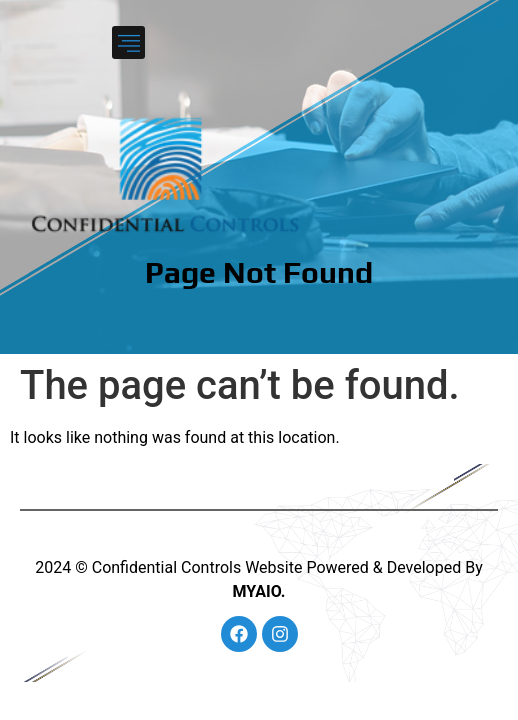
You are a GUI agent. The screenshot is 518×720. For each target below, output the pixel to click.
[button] (128, 42)
